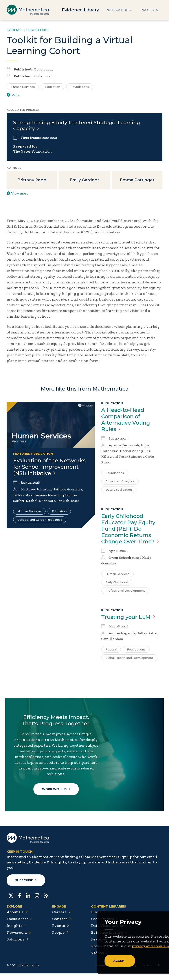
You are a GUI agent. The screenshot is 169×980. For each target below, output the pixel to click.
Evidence (14, 30)
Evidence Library (80, 10)
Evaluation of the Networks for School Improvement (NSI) (49, 468)
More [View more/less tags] (13, 95)
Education (59, 512)
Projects (149, 10)
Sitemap (102, 972)
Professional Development (125, 591)
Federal (111, 650)
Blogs (98, 919)
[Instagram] (37, 902)
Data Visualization (119, 490)
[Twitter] (11, 902)
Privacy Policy (125, 972)
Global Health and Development (129, 659)
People (60, 939)
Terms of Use (152, 972)
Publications (118, 10)
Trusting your (128, 618)
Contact (62, 925)
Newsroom (19, 939)
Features (101, 946)
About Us (17, 919)
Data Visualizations (111, 932)
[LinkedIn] (28, 902)
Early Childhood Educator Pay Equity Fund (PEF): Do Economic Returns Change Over (130, 530)
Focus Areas (19, 925)
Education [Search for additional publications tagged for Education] (53, 87)
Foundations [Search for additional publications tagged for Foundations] (80, 87)
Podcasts (101, 953)
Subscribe (26, 887)
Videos (99, 959)
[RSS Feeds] (46, 902)
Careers (61, 919)
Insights (17, 932)
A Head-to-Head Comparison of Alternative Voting (126, 420)
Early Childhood (117, 583)
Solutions (17, 946)
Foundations (115, 474)
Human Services (29, 512)
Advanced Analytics (120, 482)
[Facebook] (20, 902)
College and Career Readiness (40, 521)
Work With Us (57, 791)
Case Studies (105, 925)
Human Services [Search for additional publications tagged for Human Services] (23, 87)
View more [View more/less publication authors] (17, 194)
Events (61, 932)
